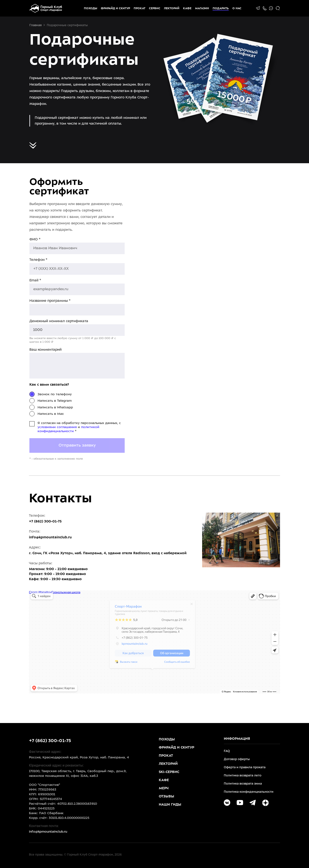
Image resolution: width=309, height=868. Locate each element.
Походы (91, 9)
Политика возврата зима (243, 784)
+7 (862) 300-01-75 (50, 741)
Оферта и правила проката (245, 768)
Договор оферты (237, 759)
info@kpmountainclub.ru (50, 537)
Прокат (139, 9)
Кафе (187, 9)
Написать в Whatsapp (55, 408)
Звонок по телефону (55, 394)
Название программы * (50, 301)
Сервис (155, 9)
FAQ (227, 751)
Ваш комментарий (45, 350)
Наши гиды (170, 805)
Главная (36, 25)
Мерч (164, 788)
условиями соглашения (57, 427)
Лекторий (172, 9)
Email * (35, 280)
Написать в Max (51, 414)
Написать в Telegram (55, 401)
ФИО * (35, 239)
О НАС (237, 9)
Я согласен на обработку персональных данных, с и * (79, 427)
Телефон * (38, 260)
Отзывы (167, 796)
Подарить (221, 9)
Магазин (202, 9)
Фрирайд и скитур (115, 9)
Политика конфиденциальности (249, 792)
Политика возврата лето (243, 776)
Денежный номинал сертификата (59, 321)
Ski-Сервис (169, 772)
